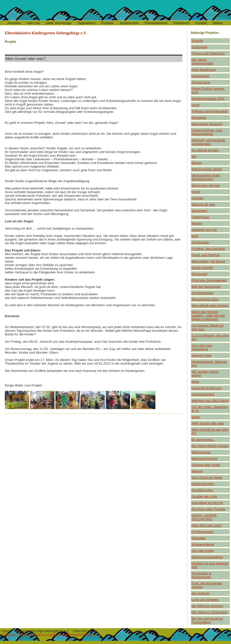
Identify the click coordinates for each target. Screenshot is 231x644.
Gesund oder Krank (206, 465)
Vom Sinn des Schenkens (202, 347)
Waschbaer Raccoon (207, 124)
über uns (33, 23)
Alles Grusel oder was (208, 423)
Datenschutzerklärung (31, 635)
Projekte (107, 23)
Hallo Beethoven (204, 70)
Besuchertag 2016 (205, 299)
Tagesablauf (86, 23)
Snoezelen (199, 211)
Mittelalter (199, 538)
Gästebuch (181, 23)
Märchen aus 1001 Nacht (210, 401)
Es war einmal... (203, 440)
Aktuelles (14, 23)
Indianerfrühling (203, 394)
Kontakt (201, 23)
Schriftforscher (202, 490)
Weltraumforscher (205, 459)
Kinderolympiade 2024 (208, 99)
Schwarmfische (203, 544)
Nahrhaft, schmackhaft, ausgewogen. (209, 142)
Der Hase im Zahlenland (209, 612)
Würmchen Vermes (206, 185)
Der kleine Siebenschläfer (203, 62)
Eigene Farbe (202, 355)
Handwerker (200, 76)
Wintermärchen (203, 484)
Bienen (197, 163)
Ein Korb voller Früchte (208, 509)
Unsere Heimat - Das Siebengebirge (207, 132)
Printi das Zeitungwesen (209, 280)
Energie (197, 41)
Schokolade (200, 242)
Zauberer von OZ (204, 230)
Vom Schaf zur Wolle (207, 478)
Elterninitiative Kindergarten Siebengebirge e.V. (46, 33)
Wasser (197, 471)
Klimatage (199, 118)
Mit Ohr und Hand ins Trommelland (207, 620)
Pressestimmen (156, 23)
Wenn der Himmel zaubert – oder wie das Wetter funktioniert (208, 316)
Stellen (218, 23)
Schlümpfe (199, 47)
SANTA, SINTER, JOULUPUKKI (204, 517)
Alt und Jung (201, 82)
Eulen (196, 417)
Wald (195, 382)
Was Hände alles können (210, 306)
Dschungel (199, 274)
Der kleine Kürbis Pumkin (210, 446)
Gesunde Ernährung (206, 388)
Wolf (195, 236)
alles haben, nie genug (208, 261)
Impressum (9, 635)
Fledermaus (200, 217)
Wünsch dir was (203, 204)
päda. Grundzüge (59, 23)
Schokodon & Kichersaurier (201, 575)
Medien (197, 223)
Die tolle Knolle (203, 551)
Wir (194, 157)
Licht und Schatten (205, 600)
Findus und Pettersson (208, 53)
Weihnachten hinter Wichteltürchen (206, 177)
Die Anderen (201, 593)
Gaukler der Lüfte (204, 496)
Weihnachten (201, 452)
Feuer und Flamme (206, 255)
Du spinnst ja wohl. (205, 150)
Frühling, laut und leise (208, 249)
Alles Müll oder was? (207, 525)
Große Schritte (202, 268)
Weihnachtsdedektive (207, 557)
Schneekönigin (202, 293)
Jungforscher (129, 23)
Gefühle (197, 198)
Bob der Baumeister (206, 287)
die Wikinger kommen (208, 606)
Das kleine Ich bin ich (207, 503)
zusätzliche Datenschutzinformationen (71, 635)
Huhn (196, 105)
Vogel (196, 192)
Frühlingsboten (203, 532)
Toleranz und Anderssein (210, 111)
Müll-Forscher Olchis (207, 169)
